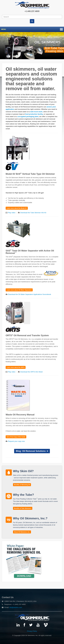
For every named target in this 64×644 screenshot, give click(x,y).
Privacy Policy (32, 631)
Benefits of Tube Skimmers (23, 508)
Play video (12, 213)
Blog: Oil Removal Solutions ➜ (32, 451)
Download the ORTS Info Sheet (31, 372)
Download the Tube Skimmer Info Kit (33, 213)
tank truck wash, (37, 112)
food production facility (34, 114)
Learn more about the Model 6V (17, 208)
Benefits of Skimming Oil (22, 485)
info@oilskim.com (16, 607)
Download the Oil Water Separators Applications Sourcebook (29, 294)
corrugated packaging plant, (28, 117)
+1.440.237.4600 (32, 11)
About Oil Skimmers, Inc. (22, 532)
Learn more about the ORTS (16, 367)
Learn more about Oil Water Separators (19, 290)
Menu (4, 29)
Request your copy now (16, 441)
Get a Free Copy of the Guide (16, 437)
